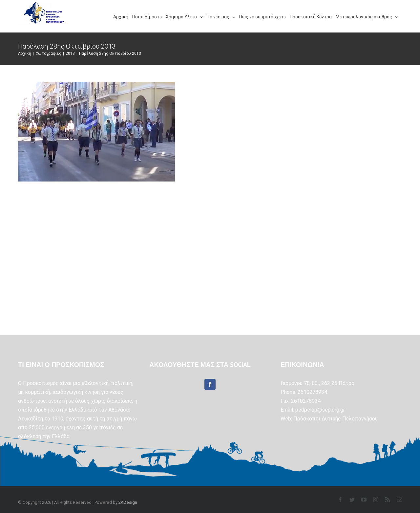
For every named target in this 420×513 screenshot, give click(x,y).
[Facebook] (210, 384)
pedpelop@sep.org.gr (320, 410)
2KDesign (128, 502)
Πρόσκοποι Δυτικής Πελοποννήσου (336, 419)
